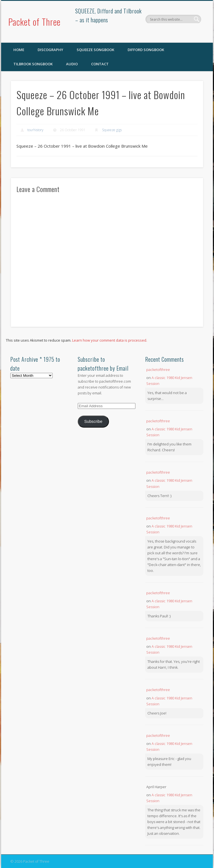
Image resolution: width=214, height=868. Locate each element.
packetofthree (158, 370)
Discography (50, 50)
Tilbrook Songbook (33, 64)
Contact (100, 64)
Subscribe (93, 421)
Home (19, 50)
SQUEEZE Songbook (95, 50)
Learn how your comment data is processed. (110, 340)
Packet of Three (34, 22)
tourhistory (35, 130)
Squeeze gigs (112, 130)
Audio (72, 64)
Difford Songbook (146, 50)
